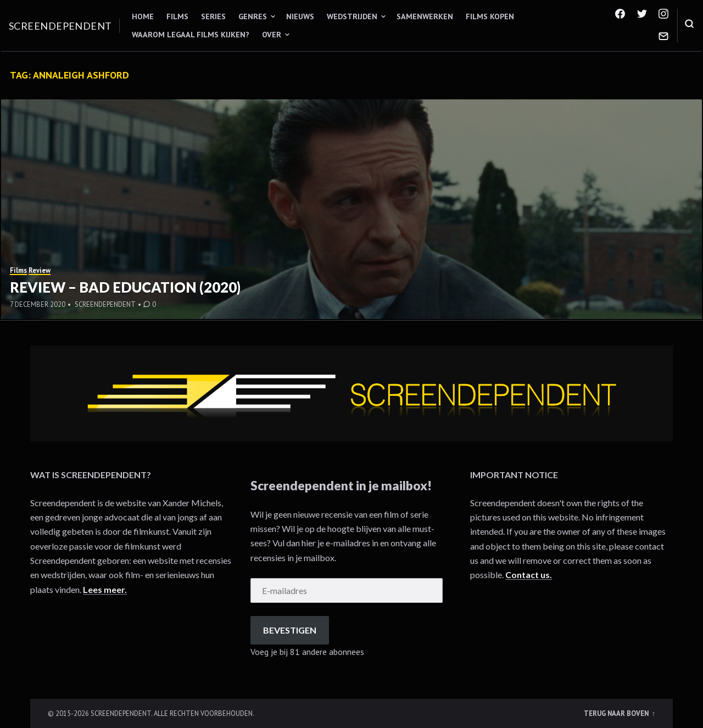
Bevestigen (290, 630)
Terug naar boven (617, 713)
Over (272, 35)
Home (143, 16)
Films (177, 16)
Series (213, 16)
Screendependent (60, 26)
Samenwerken (425, 16)
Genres (253, 16)
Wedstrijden (352, 16)
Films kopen (490, 16)
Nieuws (300, 16)
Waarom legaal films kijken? (191, 35)
